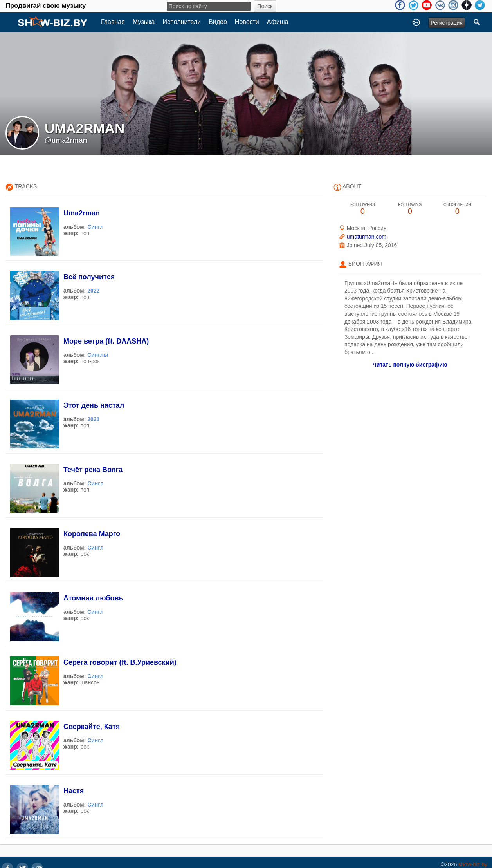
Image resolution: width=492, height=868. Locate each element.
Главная (113, 22)
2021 (93, 419)
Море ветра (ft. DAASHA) (106, 341)
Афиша (278, 22)
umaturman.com (367, 237)
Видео (218, 22)
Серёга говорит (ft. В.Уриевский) (120, 662)
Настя (74, 791)
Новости (247, 22)
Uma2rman (82, 213)
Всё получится (89, 277)
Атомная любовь (93, 598)
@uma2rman (66, 140)
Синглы (98, 355)
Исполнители (182, 22)
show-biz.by (473, 864)
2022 (93, 291)
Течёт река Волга (93, 470)
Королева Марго (92, 534)
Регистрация (447, 23)
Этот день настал (94, 405)
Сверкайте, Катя (92, 727)
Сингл (96, 227)
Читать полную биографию (410, 365)
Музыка (144, 22)
